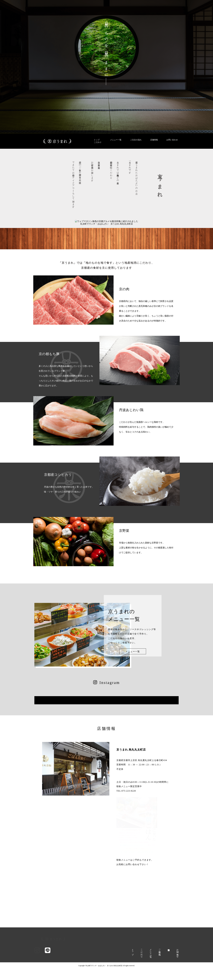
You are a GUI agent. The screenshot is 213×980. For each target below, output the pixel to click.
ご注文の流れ (136, 140)
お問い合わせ (172, 140)
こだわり (98, 142)
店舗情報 (154, 140)
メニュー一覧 (116, 140)
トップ (97, 140)
